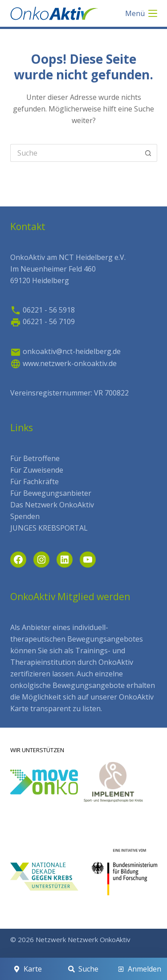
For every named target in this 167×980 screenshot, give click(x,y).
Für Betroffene (35, 458)
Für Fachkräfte (35, 482)
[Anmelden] (139, 969)
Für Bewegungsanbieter (51, 493)
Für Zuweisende (37, 470)
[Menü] (141, 13)
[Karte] (28, 969)
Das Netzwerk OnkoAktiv (52, 505)
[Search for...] (75, 153)
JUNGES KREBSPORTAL (49, 528)
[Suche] (83, 969)
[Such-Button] (148, 153)
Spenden (25, 516)
